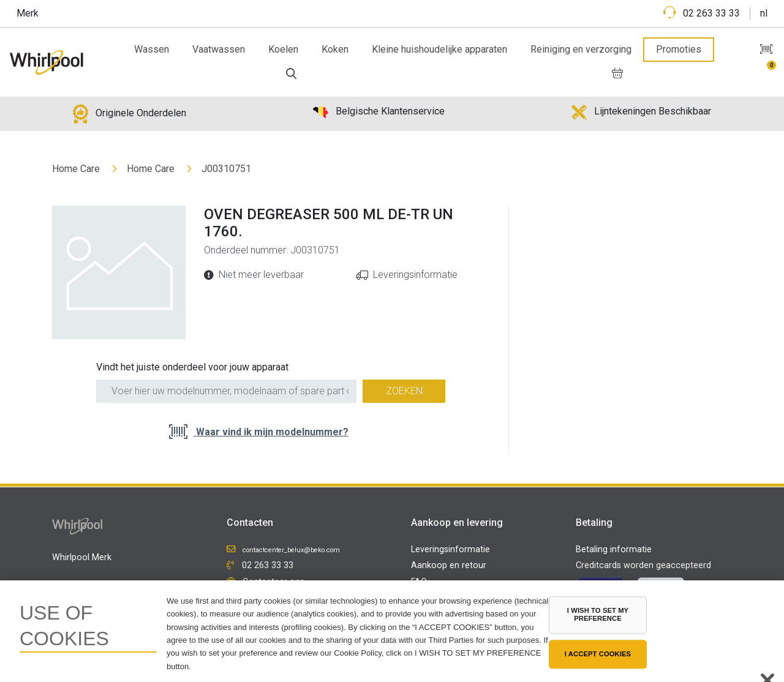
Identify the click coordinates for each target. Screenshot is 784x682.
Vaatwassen (219, 49)
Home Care (76, 169)
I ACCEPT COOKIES (598, 654)
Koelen (283, 49)
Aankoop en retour (449, 565)
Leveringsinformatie (415, 275)
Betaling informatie (614, 549)
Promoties (679, 49)
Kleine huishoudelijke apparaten (439, 49)
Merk (28, 13)
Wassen (152, 49)
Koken (335, 49)
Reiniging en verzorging (581, 49)
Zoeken (404, 391)
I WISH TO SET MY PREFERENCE (598, 614)
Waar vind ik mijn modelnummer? (271, 432)
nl (764, 13)
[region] (392, 631)
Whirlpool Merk (82, 557)
